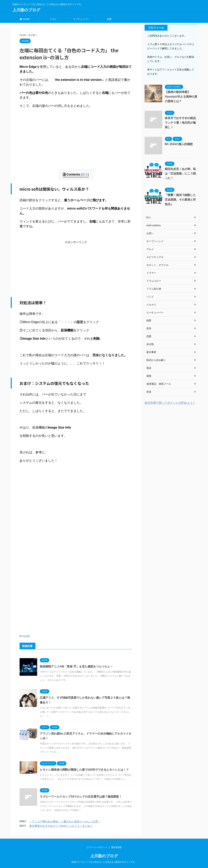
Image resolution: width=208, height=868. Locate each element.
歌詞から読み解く (156, 360)
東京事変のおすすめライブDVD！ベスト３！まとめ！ (61, 826)
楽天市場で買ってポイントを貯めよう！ (170, 403)
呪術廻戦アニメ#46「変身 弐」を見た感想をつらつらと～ (76, 666)
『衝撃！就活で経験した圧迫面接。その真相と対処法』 (180, 200)
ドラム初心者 (154, 289)
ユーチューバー (81, 19)
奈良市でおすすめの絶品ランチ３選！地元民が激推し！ (180, 123)
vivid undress (154, 225)
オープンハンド (155, 241)
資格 (149, 376)
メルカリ (151, 305)
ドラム (53, 19)
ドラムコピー (154, 281)
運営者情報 (116, 847)
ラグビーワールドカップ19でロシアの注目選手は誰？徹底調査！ (81, 797)
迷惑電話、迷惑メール (159, 384)
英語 (149, 368)
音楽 (149, 392)
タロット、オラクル (157, 265)
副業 (109, 19)
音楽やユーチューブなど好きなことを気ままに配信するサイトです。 (104, 862)
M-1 (148, 217)
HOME (25, 19)
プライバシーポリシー (97, 847)
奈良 (149, 328)
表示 (85, 175)
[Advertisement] (76, 145)
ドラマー (151, 273)
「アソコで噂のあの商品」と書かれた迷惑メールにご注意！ (65, 821)
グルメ (150, 249)
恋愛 (149, 336)
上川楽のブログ (26, 10)
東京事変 (151, 352)
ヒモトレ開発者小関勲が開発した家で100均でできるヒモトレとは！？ (84, 770)
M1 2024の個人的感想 (179, 144)
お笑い (150, 233)
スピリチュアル (155, 257)
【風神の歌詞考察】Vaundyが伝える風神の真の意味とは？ (181, 97)
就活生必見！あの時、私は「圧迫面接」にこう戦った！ (180, 174)
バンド (150, 297)
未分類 (26, 636)
